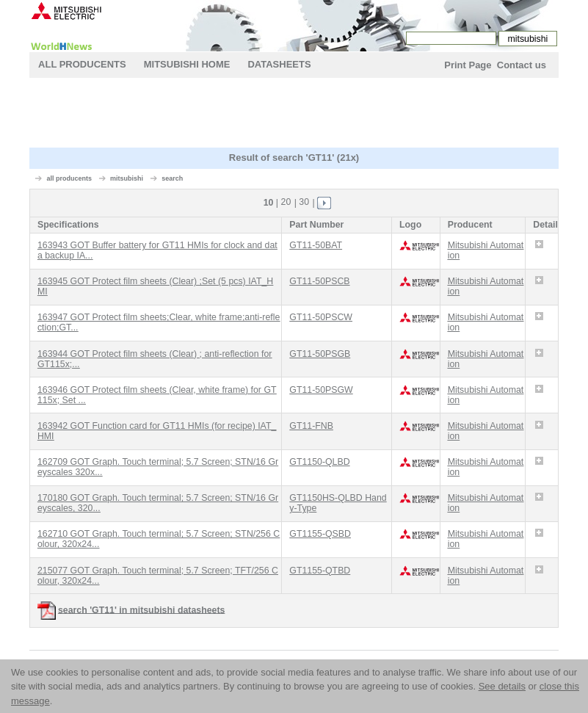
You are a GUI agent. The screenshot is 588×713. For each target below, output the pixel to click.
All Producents (82, 64)
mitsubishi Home (187, 64)
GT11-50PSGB (320, 354)
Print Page (468, 65)
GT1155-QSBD (320, 534)
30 (304, 202)
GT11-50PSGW (321, 390)
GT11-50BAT (316, 245)
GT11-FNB (311, 426)
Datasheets (279, 64)
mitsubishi (127, 178)
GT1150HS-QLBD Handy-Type (338, 503)
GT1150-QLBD (319, 462)
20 (286, 202)
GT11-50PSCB (319, 281)
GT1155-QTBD (320, 571)
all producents (70, 178)
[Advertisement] (297, 115)
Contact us (522, 65)
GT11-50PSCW (321, 317)
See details (502, 686)
